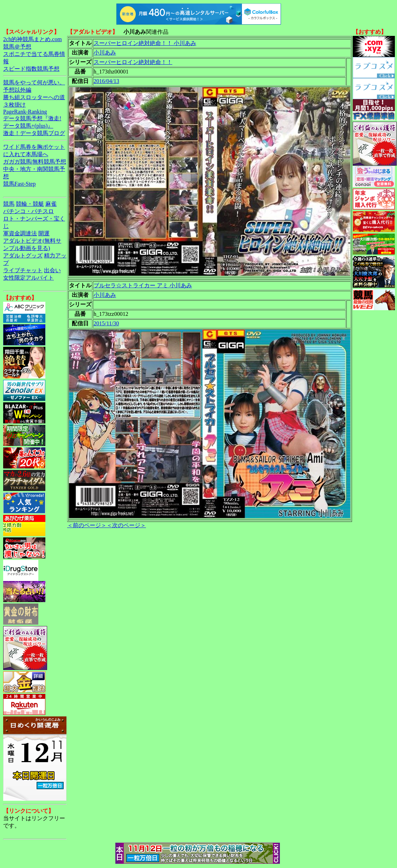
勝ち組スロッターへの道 (34, 97)
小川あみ (105, 53)
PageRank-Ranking (25, 112)
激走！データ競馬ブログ (34, 133)
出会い (52, 270)
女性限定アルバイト (28, 278)
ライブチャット (23, 270)
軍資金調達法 (20, 233)
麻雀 (51, 204)
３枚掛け (14, 105)
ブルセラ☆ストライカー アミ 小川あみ (143, 285)
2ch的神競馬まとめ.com (33, 39)
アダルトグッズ (23, 256)
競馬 (9, 204)
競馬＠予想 (17, 47)
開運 (44, 233)
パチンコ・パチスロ (28, 211)
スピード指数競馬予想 (31, 69)
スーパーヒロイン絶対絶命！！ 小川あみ (145, 43)
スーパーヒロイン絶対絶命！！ (133, 62)
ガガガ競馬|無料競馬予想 (35, 162)
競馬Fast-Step (19, 184)
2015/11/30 (106, 323)
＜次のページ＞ (126, 525)
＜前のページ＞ (87, 525)
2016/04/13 (106, 81)
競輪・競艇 (30, 204)
